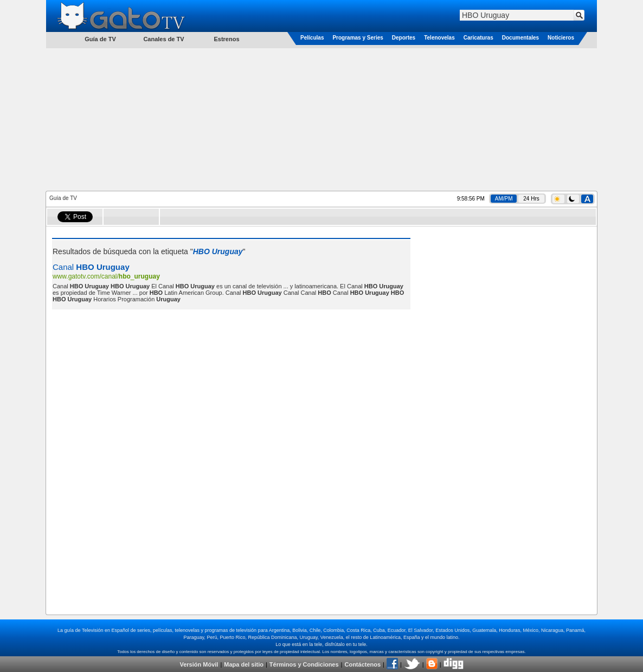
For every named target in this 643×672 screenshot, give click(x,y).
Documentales (520, 38)
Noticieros (561, 38)
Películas (312, 38)
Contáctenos (362, 664)
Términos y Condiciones (304, 664)
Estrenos (226, 39)
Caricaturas (478, 38)
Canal (91, 267)
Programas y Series (358, 38)
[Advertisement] (321, 119)
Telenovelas (439, 38)
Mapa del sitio (244, 664)
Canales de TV (163, 39)
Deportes (404, 38)
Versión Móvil (199, 664)
